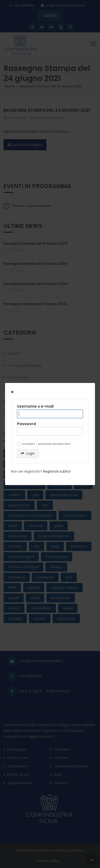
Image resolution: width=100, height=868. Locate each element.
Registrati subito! (57, 471)
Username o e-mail (35, 406)
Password (26, 424)
